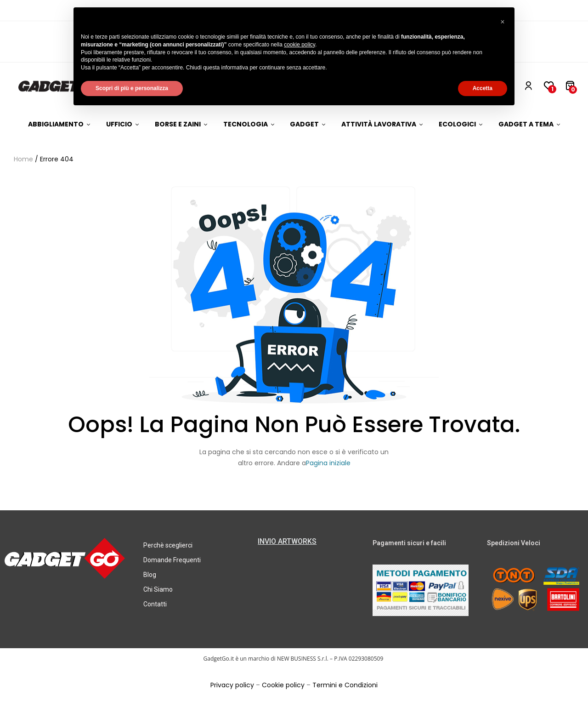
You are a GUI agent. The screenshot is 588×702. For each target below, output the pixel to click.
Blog (150, 575)
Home (23, 159)
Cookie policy (283, 685)
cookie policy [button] (300, 45)
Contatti (155, 604)
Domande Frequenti (172, 560)
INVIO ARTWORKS (287, 541)
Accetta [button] (483, 88)
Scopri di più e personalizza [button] (132, 88)
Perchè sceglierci (168, 545)
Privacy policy (232, 685)
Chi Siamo (158, 589)
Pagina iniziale (328, 463)
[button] (503, 22)
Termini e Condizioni (345, 685)
